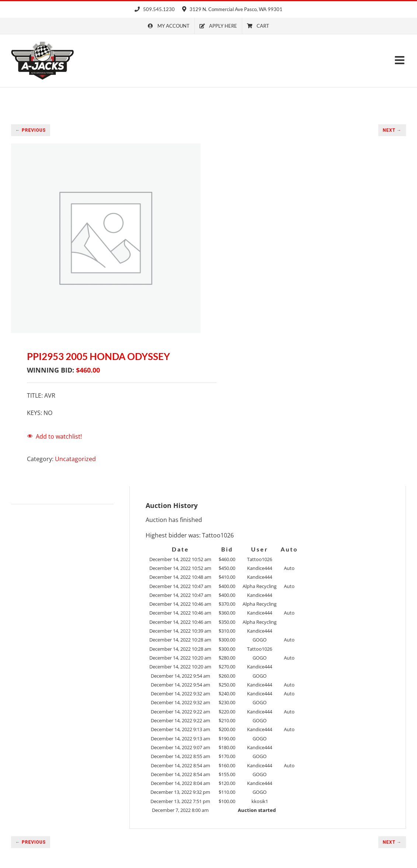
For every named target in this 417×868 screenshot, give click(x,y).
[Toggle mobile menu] (400, 60)
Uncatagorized (75, 459)
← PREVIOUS (31, 130)
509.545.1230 (155, 9)
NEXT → (392, 130)
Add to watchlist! (59, 436)
